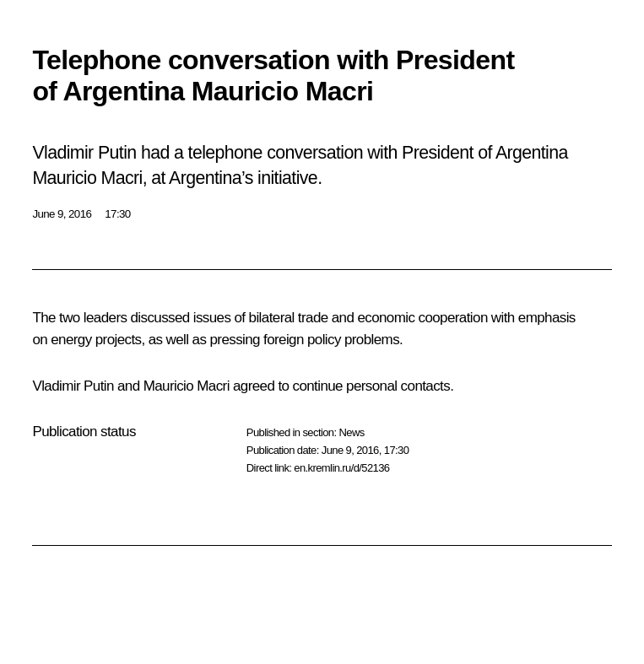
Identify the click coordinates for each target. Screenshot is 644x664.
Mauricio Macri (187, 386)
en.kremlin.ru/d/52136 (341, 468)
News (351, 432)
